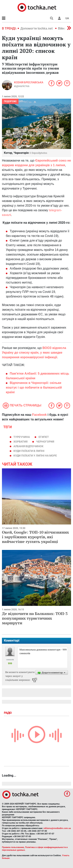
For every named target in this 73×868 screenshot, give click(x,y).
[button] (59, 18)
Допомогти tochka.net (37, 28)
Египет (44, 437)
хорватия (20, 442)
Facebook (39, 415)
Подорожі (10, 101)
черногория (45, 442)
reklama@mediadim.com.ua (57, 828)
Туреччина (22, 437)
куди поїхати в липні (29, 451)
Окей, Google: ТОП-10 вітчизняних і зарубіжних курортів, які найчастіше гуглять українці (35, 537)
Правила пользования (13, 847)
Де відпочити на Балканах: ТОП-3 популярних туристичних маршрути (35, 618)
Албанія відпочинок (28, 446)
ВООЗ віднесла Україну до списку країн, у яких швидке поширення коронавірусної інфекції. (34, 353)
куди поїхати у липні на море (35, 456)
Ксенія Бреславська (29, 82)
